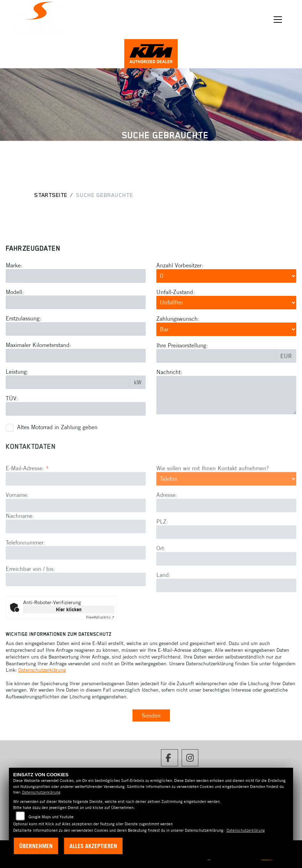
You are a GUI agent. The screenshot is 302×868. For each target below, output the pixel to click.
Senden (151, 715)
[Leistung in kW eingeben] (68, 383)
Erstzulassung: (24, 319)
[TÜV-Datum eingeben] (76, 409)
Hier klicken (69, 609)
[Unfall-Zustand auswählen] (226, 303)
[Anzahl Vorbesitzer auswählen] (226, 276)
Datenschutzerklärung (42, 670)
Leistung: (17, 372)
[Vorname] (76, 540)
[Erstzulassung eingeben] (76, 330)
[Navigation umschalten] (278, 20)
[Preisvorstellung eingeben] (216, 357)
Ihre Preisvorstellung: (182, 346)
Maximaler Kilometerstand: (38, 346)
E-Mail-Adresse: (27, 504)
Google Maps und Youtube (51, 817)
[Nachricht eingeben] (226, 396)
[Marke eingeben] (76, 276)
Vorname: (17, 530)
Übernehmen (36, 846)
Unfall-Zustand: (176, 293)
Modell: (15, 292)
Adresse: (167, 530)
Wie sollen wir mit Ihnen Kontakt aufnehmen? (213, 504)
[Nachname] (76, 561)
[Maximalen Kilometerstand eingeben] (76, 356)
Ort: (161, 584)
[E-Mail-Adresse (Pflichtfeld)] (76, 514)
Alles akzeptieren (93, 846)
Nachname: (20, 551)
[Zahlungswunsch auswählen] (226, 330)
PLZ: (162, 557)
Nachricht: (169, 373)
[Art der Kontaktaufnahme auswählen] (226, 514)
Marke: (14, 266)
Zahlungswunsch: (178, 319)
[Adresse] (226, 541)
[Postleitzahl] (226, 568)
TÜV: (12, 399)
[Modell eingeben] (76, 303)
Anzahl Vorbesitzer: (180, 266)
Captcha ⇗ (100, 617)
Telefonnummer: (25, 577)
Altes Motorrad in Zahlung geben (57, 428)
